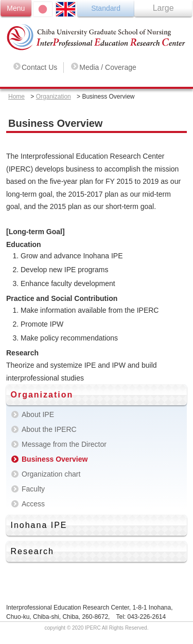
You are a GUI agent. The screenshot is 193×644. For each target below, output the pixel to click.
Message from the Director (64, 444)
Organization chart (51, 474)
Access (33, 504)
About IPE (38, 414)
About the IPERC (49, 429)
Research (32, 551)
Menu (16, 8)
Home (16, 97)
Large (163, 8)
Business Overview (55, 459)
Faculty (33, 489)
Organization (54, 97)
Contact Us (39, 67)
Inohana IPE (39, 525)
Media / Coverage (108, 67)
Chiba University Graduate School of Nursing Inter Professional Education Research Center (97, 37)
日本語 (43, 9)
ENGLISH (66, 9)
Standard (106, 8)
